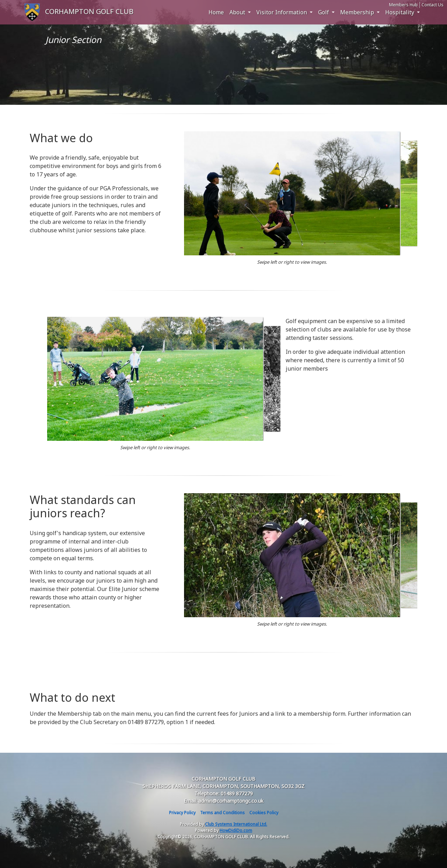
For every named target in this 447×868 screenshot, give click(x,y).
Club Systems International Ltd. (236, 824)
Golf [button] (324, 12)
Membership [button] (358, 12)
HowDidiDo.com (236, 830)
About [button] (238, 12)
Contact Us (433, 5)
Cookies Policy (264, 813)
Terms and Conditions (222, 813)
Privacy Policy (182, 813)
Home (216, 12)
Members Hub (403, 5)
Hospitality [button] (400, 12)
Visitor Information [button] (282, 12)
